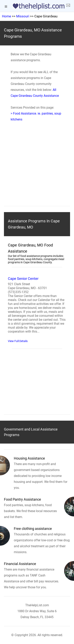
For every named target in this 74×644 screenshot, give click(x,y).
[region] (37, 170)
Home (7, 16)
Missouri (23, 16)
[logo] (37, 7)
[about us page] (68, 6)
